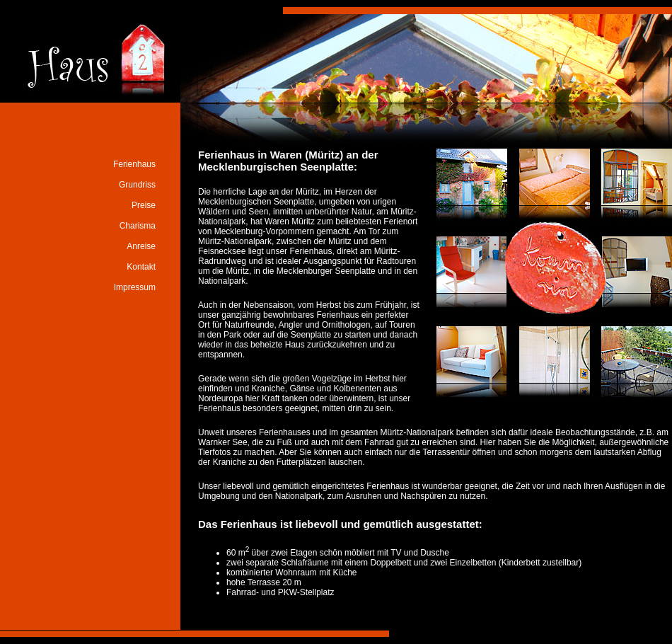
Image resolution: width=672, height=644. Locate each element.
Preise (144, 205)
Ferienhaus (134, 164)
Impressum (135, 287)
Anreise (141, 246)
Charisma (138, 226)
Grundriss (137, 185)
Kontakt (141, 267)
